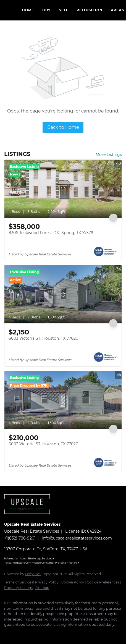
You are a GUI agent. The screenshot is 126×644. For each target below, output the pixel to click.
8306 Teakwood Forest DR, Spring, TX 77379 (51, 233)
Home (28, 10)
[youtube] (40, 633)
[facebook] (7, 633)
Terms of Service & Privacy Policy (31, 582)
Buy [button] (46, 10)
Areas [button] (118, 10)
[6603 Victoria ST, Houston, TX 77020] (63, 294)
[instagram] (29, 633)
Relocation (90, 10)
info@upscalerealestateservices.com (77, 538)
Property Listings (18, 588)
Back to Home (63, 127)
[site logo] (30, 517)
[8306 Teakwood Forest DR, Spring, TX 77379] (63, 189)
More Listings (109, 155)
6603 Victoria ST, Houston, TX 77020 (43, 338)
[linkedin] (18, 633)
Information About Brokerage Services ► (29, 558)
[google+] (51, 633)
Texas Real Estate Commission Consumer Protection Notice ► (42, 563)
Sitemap (42, 588)
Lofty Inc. (33, 574)
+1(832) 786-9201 (20, 538)
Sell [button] (64, 10)
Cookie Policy (73, 582)
